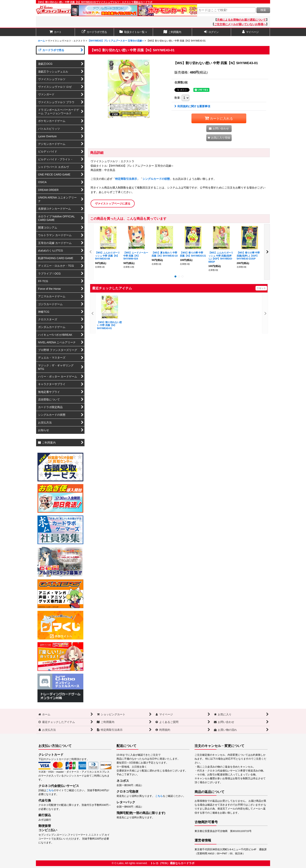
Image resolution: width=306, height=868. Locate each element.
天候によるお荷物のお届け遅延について (241, 20)
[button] (219, 138)
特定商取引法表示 (126, 179)
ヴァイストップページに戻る (113, 204)
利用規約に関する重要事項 (192, 106)
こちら (50, 790)
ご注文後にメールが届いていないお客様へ (240, 24)
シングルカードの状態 (156, 179)
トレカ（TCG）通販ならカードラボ (172, 863)
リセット (261, 288)
